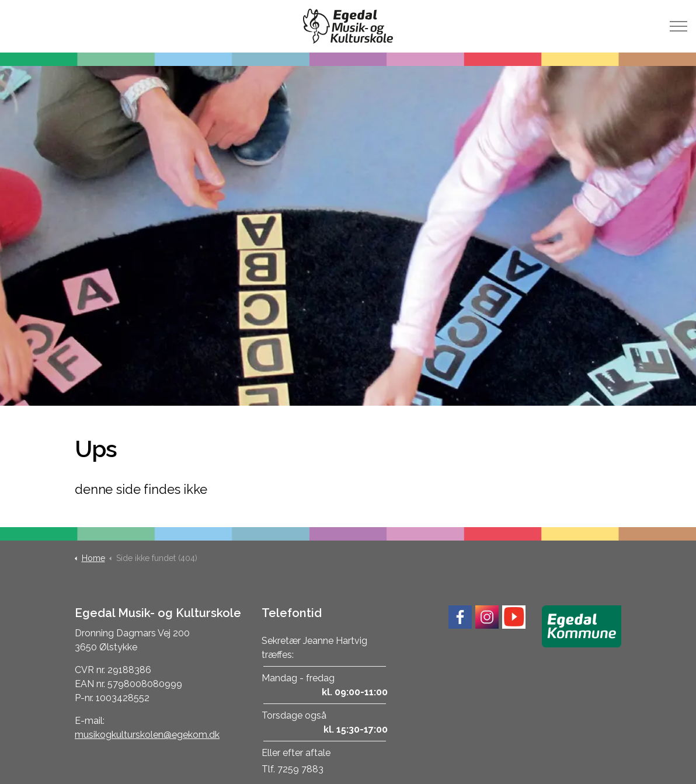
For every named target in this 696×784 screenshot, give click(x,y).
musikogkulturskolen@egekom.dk (147, 735)
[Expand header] (678, 26)
